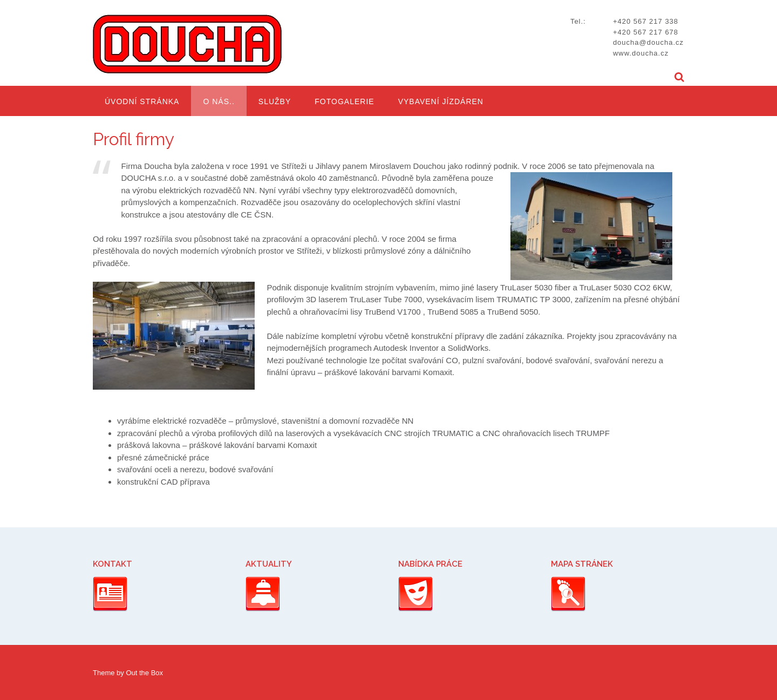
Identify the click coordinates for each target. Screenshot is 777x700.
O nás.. (219, 101)
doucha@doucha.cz (648, 42)
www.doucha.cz (641, 53)
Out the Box (144, 673)
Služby (275, 101)
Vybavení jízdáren (441, 101)
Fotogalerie (344, 101)
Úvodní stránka (142, 101)
